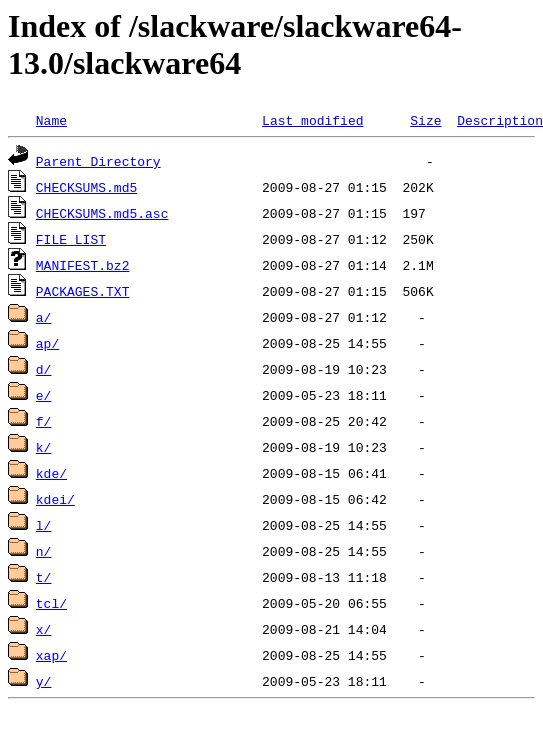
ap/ (47, 343)
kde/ (51, 473)
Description (500, 120)
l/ (44, 525)
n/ (44, 551)
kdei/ (55, 499)
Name (51, 120)
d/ (44, 369)
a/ (44, 317)
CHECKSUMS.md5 (86, 187)
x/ (44, 629)
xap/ (51, 655)
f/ (44, 421)
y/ (44, 681)
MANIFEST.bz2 (83, 265)
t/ (44, 577)
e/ (44, 395)
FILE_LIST (71, 239)
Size (425, 120)
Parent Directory (98, 161)
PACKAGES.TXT (83, 291)
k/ (44, 447)
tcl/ (51, 603)
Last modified (312, 120)
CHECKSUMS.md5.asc (102, 213)
